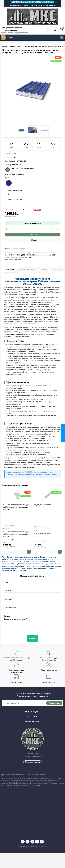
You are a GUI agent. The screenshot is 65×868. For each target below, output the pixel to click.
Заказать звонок (33, 762)
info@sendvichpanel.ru (11, 28)
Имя (6, 582)
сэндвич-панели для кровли (45, 568)
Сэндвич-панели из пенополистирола (23, 557)
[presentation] (21, 625)
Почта (7, 591)
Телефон (8, 599)
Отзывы (44, 269)
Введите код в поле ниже (15, 619)
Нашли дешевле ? (32, 223)
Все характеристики (13, 259)
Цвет (7, 178)
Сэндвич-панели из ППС (44, 559)
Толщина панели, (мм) (14, 199)
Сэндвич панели (25, 564)
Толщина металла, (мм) (14, 190)
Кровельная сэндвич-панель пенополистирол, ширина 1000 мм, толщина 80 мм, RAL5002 (32, 281)
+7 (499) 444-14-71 (9, 30)
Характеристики (27, 270)
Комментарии (10, 608)
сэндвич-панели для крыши (14, 571)
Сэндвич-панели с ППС (12, 562)
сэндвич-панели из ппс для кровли (17, 568)
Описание (9, 270)
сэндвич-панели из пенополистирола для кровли (39, 566)
